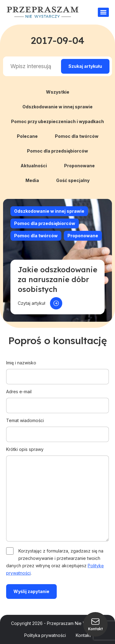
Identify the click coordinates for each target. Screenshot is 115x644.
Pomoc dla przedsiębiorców (57, 151)
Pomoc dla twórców (77, 136)
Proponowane (79, 166)
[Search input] (31, 66)
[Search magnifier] (85, 66)
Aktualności (34, 166)
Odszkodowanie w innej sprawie (57, 107)
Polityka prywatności (45, 635)
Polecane (27, 136)
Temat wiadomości (57, 427)
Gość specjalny (73, 180)
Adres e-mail (57, 398)
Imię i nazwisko (57, 370)
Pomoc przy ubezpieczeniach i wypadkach (57, 121)
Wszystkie (58, 92)
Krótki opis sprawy (57, 495)
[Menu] (103, 12)
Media (32, 180)
